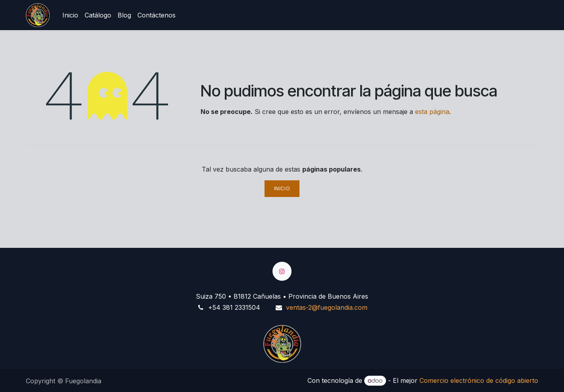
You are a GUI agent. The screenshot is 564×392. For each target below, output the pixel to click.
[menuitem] (70, 15)
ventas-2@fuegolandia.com (327, 307)
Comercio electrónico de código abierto (479, 380)
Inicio (282, 188)
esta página (432, 112)
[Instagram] (282, 271)
